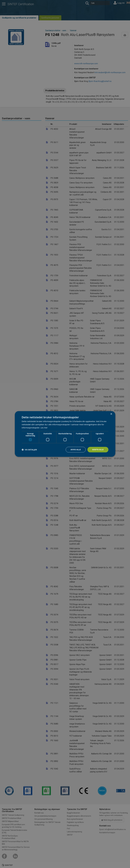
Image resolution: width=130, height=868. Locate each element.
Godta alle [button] (98, 450)
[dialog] (65, 434)
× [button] (111, 414)
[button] (29, 450)
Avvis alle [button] (76, 450)
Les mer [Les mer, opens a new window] (44, 428)
